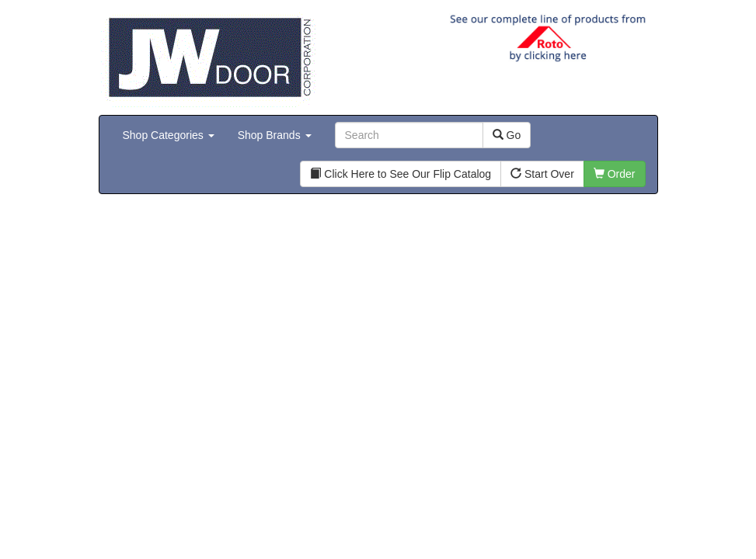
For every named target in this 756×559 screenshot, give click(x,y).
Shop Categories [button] (169, 135)
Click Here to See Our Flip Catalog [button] (401, 174)
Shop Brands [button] (275, 135)
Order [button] (615, 174)
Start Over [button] (542, 174)
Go (507, 135)
